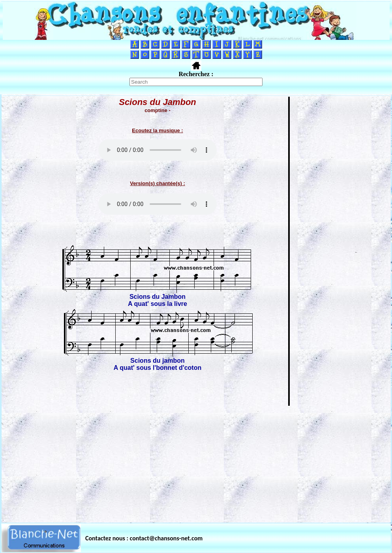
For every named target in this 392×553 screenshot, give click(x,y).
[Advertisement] (196, 462)
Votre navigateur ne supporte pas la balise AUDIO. (158, 150)
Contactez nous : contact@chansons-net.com (144, 538)
